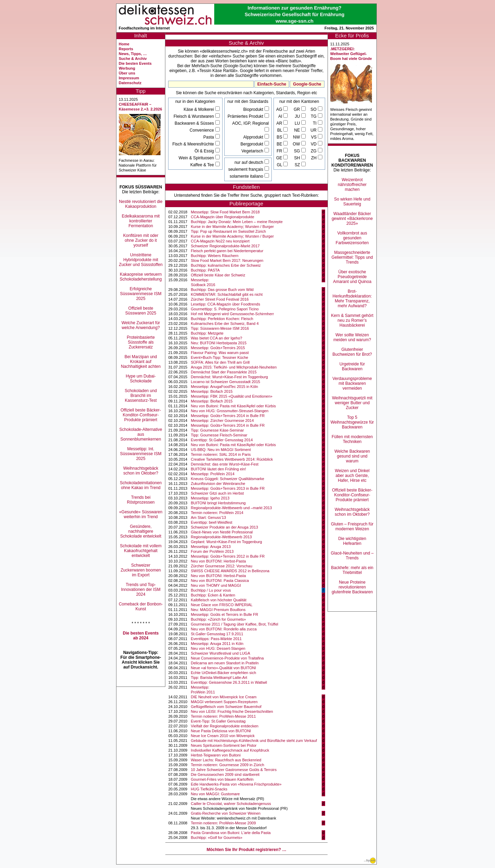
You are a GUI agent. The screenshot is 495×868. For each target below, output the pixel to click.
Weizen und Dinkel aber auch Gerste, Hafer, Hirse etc (352, 476)
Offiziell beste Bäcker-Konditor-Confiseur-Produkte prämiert (141, 415)
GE (280, 158)
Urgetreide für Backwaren (352, 366)
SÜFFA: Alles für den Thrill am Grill (220, 362)
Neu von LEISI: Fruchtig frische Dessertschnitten (232, 711)
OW (297, 144)
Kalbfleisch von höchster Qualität (219, 600)
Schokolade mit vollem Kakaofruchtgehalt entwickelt (141, 551)
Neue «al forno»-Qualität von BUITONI (224, 668)
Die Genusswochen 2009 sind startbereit (225, 774)
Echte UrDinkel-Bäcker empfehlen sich (224, 673)
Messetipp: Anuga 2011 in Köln (217, 644)
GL (280, 165)
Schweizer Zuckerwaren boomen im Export (141, 570)
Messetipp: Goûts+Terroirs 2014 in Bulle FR (228, 416)
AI (281, 116)
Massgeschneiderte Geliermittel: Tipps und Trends (352, 257)
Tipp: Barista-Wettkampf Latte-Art (219, 677)
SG (298, 151)
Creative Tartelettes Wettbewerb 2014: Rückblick (232, 459)
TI (315, 123)
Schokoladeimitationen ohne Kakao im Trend (141, 485)
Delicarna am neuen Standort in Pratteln (225, 663)
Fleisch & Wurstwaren (194, 116)
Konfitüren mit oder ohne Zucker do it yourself (141, 240)
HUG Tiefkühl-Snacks (209, 789)
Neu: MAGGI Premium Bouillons (218, 610)
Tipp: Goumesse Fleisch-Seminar (219, 435)
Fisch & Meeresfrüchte (194, 144)
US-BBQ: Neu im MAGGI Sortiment (221, 450)
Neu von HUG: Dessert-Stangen (218, 648)
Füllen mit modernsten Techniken (352, 439)
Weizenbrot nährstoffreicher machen (352, 185)
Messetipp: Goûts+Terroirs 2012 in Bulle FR (228, 556)
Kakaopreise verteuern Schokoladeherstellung (141, 277)
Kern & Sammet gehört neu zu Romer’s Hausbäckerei (352, 320)
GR (297, 109)
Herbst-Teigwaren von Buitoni (216, 755)
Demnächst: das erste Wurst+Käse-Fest (225, 464)
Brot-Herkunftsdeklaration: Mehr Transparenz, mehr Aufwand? (352, 299)
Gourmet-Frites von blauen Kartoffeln (222, 779)
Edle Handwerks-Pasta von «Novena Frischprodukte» (236, 784)
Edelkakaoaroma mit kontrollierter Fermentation (141, 221)
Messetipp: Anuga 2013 (211, 547)
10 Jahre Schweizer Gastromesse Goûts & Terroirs (234, 770)
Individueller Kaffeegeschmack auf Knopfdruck (230, 750)
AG (280, 109)
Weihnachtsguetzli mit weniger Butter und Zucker (352, 403)
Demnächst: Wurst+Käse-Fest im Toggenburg (229, 377)
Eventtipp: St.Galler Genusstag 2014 (222, 440)
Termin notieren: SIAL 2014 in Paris (221, 454)
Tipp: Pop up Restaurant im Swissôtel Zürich (229, 231)
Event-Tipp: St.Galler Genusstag (218, 721)
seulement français (246, 169)
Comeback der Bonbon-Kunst (141, 606)
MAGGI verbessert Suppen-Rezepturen (224, 702)
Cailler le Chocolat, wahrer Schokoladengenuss (231, 804)
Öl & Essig (205, 151)
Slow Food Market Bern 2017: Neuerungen (227, 260)
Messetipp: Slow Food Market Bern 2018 (225, 212)
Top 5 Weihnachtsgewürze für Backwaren (352, 422)
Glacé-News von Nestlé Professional (222, 532)
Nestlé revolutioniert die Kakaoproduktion (141, 204)
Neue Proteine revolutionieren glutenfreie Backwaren (352, 587)
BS (280, 137)
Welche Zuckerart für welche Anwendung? (141, 325)
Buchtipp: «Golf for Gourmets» (217, 838)
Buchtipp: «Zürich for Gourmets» (219, 619)
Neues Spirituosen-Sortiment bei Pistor (224, 745)
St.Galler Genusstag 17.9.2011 (217, 634)
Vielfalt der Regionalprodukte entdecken (225, 726)
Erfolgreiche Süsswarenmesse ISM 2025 (141, 294)
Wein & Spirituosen (197, 158)
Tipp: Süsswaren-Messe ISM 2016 (220, 328)
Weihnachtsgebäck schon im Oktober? (141, 471)
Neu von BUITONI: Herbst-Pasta (219, 561)
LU (298, 123)
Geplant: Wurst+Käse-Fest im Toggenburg (227, 542)
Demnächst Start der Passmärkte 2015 (224, 372)
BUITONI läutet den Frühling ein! (219, 469)
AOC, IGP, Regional (251, 123)
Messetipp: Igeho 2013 (210, 498)
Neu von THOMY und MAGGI (216, 585)
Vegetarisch (253, 151)
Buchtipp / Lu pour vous (211, 590)
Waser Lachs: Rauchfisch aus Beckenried (226, 760)
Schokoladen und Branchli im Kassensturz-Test (141, 396)
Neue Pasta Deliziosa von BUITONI (221, 731)
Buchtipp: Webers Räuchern (215, 256)
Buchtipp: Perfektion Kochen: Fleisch (222, 319)
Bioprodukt (254, 109)
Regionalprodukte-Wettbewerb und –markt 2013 (232, 508)
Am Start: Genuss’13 (209, 517)
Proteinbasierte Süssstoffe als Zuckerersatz (141, 342)
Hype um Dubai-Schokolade (141, 379)
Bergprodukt (253, 144)
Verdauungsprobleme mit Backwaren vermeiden (352, 383)
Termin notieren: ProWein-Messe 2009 (224, 823)
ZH (314, 158)
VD (314, 144)
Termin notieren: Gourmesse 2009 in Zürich (228, 765)
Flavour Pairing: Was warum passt (220, 353)
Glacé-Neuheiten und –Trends (352, 556)
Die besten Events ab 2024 (141, 636)
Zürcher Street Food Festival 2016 (220, 299)
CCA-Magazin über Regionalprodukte (223, 217)
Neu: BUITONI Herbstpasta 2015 (219, 343)
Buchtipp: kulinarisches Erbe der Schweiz (226, 265)
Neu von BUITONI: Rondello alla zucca (224, 629)
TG (314, 116)
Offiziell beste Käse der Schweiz (218, 275)
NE (298, 130)
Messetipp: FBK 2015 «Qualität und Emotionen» (232, 396)
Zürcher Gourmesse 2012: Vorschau (222, 566)
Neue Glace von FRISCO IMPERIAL (222, 605)
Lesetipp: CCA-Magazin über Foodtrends (226, 304)
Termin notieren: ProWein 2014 (217, 513)
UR (314, 130)
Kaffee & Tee (203, 165)
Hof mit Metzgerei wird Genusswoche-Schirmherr (233, 314)
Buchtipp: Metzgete (207, 333)
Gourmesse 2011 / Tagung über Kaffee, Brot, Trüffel (235, 624)
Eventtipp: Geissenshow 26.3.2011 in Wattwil (229, 682)
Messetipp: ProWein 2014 (213, 474)
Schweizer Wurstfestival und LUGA (221, 653)
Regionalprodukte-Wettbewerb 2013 (222, 537)
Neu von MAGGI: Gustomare (215, 794)
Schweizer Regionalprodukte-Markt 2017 (225, 246)
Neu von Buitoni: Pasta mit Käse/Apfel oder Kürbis (233, 406)
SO (314, 109)
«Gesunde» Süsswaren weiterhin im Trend (141, 514)
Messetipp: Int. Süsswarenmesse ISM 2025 (141, 454)
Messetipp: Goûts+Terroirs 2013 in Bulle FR (228, 488)
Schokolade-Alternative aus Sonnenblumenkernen (141, 434)
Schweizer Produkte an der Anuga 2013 (225, 527)
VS (314, 137)
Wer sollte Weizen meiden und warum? (352, 337)
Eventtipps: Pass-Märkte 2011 (216, 639)
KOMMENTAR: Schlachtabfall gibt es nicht (227, 294)
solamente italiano (247, 176)
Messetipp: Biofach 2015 (212, 391)
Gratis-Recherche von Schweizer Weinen (226, 813)
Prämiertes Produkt (246, 116)
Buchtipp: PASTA (205, 270)
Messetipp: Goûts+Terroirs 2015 (218, 348)
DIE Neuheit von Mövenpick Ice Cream (224, 697)
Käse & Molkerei (199, 109)
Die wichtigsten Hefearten (352, 541)
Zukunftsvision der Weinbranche (218, 484)
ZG (314, 151)
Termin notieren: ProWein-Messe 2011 (224, 716)
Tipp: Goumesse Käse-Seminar (218, 430)
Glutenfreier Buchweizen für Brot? (352, 352)
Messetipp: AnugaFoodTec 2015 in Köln (225, 387)
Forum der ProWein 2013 (212, 551)
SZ (298, 165)
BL (280, 130)
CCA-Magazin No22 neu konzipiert (220, 241)
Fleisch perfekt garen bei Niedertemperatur (227, 251)
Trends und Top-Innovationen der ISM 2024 (141, 590)
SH (298, 158)
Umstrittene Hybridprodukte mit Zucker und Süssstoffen (141, 260)
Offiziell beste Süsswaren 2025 (141, 311)
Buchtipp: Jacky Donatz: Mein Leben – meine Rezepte (237, 222)
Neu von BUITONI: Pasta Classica (220, 581)
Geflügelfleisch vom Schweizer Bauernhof (226, 707)
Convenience (202, 130)
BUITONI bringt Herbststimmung (218, 503)
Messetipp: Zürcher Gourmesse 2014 (223, 420)
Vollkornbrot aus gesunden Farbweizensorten (352, 238)
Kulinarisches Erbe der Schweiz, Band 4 (225, 324)
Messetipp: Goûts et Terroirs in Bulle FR (225, 614)
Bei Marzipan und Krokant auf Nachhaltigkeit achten (141, 362)
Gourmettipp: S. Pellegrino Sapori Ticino (225, 309)
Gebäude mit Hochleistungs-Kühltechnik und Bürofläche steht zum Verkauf (254, 741)
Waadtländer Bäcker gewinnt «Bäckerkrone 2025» (352, 219)
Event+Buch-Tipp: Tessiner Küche (220, 357)
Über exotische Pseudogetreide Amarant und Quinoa (352, 277)
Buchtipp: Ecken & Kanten (213, 595)
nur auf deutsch (249, 162)
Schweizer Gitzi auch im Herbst (218, 493)
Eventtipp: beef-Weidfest (212, 522)
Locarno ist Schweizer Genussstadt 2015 (226, 382)
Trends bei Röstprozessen (141, 500)
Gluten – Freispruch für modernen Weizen (352, 526)
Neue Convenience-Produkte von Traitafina (227, 658)
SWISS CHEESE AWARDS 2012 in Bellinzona (230, 571)
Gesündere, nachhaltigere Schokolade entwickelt (141, 531)
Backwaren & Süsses (195, 123)
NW (297, 137)
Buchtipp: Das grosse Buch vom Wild (222, 290)
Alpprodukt (254, 137)
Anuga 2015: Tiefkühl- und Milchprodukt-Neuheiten (234, 367)
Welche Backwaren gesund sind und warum (352, 456)
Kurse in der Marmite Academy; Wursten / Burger (232, 227)
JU (298, 116)
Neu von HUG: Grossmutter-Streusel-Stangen (230, 411)
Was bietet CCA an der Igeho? (217, 338)
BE (280, 144)
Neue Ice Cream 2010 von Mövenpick (223, 736)
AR (280, 123)
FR (280, 151)
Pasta (209, 137)
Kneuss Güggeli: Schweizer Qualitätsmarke (228, 479)
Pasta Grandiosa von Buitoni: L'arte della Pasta (231, 833)
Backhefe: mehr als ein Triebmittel (352, 570)
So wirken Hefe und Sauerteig (352, 202)
